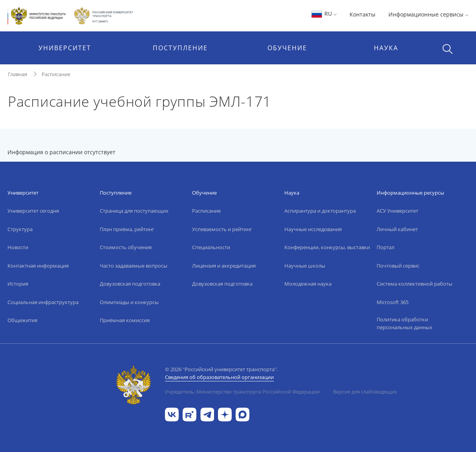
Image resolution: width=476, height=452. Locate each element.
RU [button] (324, 14)
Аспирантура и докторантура (320, 211)
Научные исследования (313, 229)
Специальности (211, 247)
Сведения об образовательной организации (219, 377)
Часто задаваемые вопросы (134, 266)
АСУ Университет (397, 211)
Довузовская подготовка (130, 284)
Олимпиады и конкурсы (129, 302)
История (18, 284)
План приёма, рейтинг (127, 229)
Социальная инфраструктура (43, 302)
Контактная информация (38, 266)
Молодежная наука (308, 284)
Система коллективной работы (415, 284)
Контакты (362, 14)
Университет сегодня (33, 211)
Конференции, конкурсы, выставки (327, 247)
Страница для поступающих (134, 211)
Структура (20, 229)
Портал (385, 247)
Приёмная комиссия (125, 320)
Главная (17, 74)
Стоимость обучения (126, 247)
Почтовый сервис (398, 266)
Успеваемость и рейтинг (222, 229)
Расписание (56, 74)
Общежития (22, 320)
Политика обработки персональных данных (405, 323)
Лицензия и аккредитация (224, 266)
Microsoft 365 (393, 302)
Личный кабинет (397, 229)
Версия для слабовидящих (365, 392)
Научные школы (305, 266)
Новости (18, 247)
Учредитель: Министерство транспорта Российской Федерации (242, 392)
